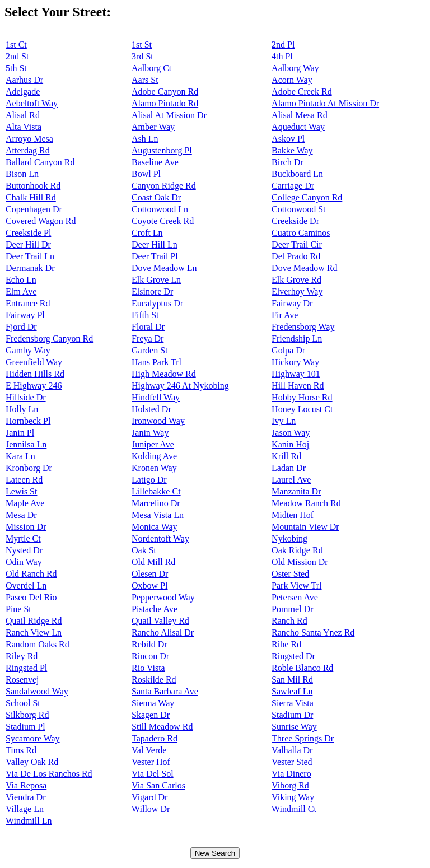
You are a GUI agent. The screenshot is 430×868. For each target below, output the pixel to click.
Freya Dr (148, 339)
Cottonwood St (298, 209)
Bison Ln (22, 174)
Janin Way (150, 433)
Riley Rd (22, 656)
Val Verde (149, 750)
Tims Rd (21, 750)
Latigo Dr (149, 480)
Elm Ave (21, 291)
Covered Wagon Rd (41, 221)
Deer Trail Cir (297, 244)
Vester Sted (292, 762)
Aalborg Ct (151, 68)
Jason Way (291, 433)
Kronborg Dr (29, 468)
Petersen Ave (295, 597)
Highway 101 (296, 374)
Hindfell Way (156, 397)
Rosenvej (22, 680)
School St (23, 703)
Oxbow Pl (149, 585)
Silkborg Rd (27, 715)
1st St (142, 45)
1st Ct (16, 45)
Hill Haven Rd (298, 386)
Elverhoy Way (297, 291)
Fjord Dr (21, 327)
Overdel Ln (26, 585)
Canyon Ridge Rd (164, 186)
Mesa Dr (21, 515)
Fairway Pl (25, 315)
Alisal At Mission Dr (169, 115)
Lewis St (21, 491)
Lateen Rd (24, 480)
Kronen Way (154, 468)
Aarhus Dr (24, 80)
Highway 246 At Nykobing (180, 386)
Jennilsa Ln (26, 444)
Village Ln (25, 809)
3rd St (142, 56)
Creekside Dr (295, 221)
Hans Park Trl (156, 362)
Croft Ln (147, 233)
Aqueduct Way (298, 127)
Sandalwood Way (37, 691)
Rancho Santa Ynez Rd (313, 633)
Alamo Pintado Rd (165, 103)
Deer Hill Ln (155, 244)
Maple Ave (25, 503)
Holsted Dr (151, 409)
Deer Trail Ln (30, 256)
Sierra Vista (293, 703)
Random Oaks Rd (38, 644)
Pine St (18, 609)
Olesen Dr (150, 574)
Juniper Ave (153, 444)
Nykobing (289, 538)
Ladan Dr (289, 468)
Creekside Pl (28, 233)
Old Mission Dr (300, 562)
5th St (16, 68)
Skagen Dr (151, 715)
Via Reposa (26, 785)
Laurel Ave (291, 480)
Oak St (144, 550)
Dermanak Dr (30, 268)
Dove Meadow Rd (304, 268)
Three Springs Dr (303, 738)
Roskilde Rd (154, 680)
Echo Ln (21, 280)
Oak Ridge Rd (297, 550)
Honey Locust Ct (302, 409)
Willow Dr (151, 809)
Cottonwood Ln (160, 209)
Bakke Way (292, 150)
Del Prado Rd (296, 256)
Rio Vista (148, 668)
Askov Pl (288, 139)
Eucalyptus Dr (157, 303)
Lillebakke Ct (156, 491)
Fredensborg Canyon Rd (49, 339)
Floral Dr (148, 327)
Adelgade (23, 92)
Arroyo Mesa (29, 139)
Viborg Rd (290, 785)
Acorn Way (292, 80)
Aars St (145, 80)
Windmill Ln (29, 821)
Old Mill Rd (153, 562)
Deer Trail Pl (155, 256)
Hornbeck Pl (28, 421)
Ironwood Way (158, 421)
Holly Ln (22, 409)
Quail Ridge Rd (34, 621)
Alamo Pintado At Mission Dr (325, 103)
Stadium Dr (292, 715)
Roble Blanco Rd (302, 668)
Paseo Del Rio (31, 597)
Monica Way (155, 527)
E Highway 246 (34, 386)
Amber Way (153, 127)
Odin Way (24, 562)
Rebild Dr (149, 644)
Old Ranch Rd (31, 574)
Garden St (149, 350)
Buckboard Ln (297, 174)
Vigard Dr (149, 797)
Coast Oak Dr (156, 197)
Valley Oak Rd (32, 762)
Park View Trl (296, 585)
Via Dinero (291, 774)
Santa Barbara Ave (165, 691)
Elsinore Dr (152, 291)
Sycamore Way (33, 738)
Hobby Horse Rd (302, 397)
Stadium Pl (25, 727)
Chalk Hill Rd (31, 197)
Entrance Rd (28, 303)
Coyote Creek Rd (163, 221)
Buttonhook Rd (33, 186)
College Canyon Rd (307, 197)
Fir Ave (285, 315)
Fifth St (145, 315)
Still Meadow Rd (162, 727)
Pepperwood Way (163, 597)
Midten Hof (293, 515)
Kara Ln (20, 456)
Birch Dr (287, 162)
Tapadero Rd (155, 738)
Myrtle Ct (23, 538)
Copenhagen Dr (34, 209)
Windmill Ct (294, 809)
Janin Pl (20, 433)
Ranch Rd (289, 621)
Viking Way (293, 797)
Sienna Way (153, 703)
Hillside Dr (26, 397)
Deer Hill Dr (28, 244)
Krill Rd (286, 456)
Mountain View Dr (305, 527)
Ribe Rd (286, 644)
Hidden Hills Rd (35, 374)
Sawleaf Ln (292, 691)
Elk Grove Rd (296, 280)
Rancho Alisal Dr (163, 633)
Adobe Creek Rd (302, 92)
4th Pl (282, 56)
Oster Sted (290, 574)
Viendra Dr (25, 797)
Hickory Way (295, 362)
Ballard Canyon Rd (40, 162)
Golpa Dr (288, 350)
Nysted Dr (24, 550)
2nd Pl (283, 45)
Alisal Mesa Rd (300, 115)
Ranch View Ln (34, 633)
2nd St (17, 56)
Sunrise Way (294, 727)
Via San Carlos (158, 785)
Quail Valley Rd (160, 621)
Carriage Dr (293, 186)
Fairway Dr (292, 303)
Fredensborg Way (303, 327)
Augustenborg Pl (162, 150)
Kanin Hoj (290, 444)
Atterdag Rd (28, 150)
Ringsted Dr (293, 656)
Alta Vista (24, 127)
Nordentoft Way (160, 538)
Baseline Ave (155, 162)
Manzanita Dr (296, 491)
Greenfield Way (34, 362)
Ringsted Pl (26, 668)
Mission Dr (26, 527)
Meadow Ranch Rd (306, 503)
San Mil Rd (292, 680)
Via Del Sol (153, 774)
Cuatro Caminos (301, 233)
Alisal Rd (23, 115)
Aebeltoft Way (32, 103)
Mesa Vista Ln (158, 515)
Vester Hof (151, 762)
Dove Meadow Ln (164, 268)
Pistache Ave (155, 609)
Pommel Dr (292, 609)
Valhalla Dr (292, 750)
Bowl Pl (146, 174)
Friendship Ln (297, 339)
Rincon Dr (150, 656)
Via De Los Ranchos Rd (49, 774)
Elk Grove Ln (156, 280)
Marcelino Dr (156, 503)
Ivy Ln (284, 421)
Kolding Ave (154, 456)
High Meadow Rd (164, 374)
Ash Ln (145, 139)
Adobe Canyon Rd (165, 92)
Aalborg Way (295, 68)
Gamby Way (28, 350)
